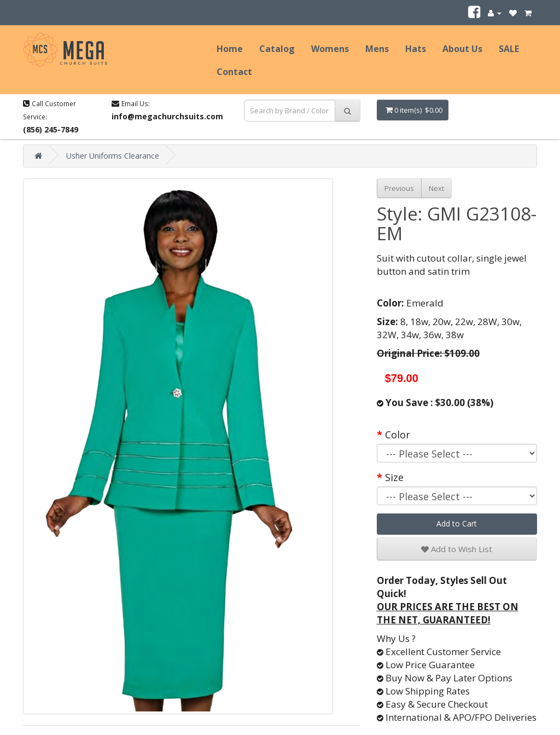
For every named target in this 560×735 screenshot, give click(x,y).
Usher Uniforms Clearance (113, 156)
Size (394, 477)
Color (398, 435)
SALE (509, 49)
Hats (416, 49)
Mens (377, 49)
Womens (330, 49)
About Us (462, 49)
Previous (399, 188)
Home (230, 49)
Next (436, 188)
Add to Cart (457, 523)
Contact (234, 72)
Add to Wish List (457, 549)
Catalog (277, 49)
